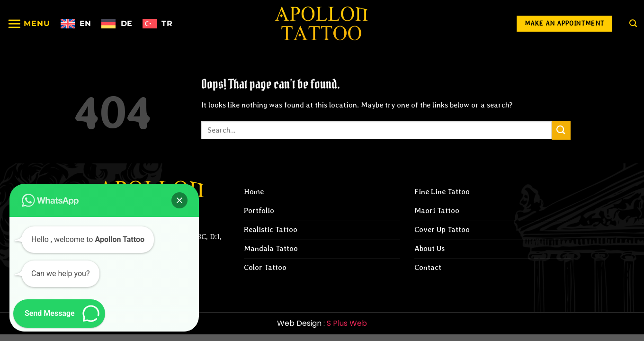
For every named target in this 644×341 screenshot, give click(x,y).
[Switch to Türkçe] (157, 24)
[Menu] (29, 24)
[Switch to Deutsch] (117, 24)
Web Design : (322, 323)
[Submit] (561, 130)
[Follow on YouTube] (495, 24)
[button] (179, 200)
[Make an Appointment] (564, 24)
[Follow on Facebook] (469, 24)
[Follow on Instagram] (442, 24)
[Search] (633, 23)
